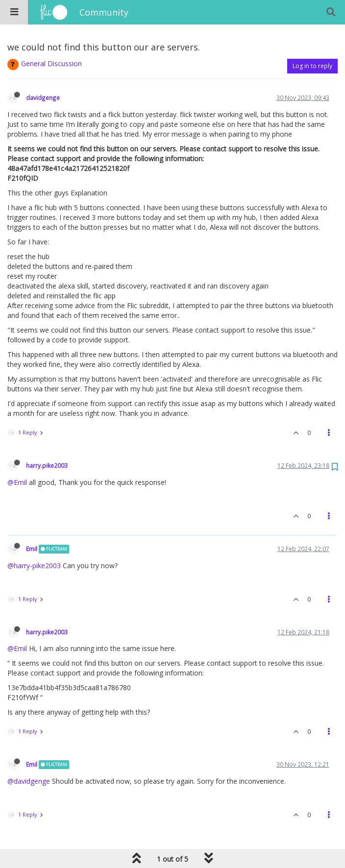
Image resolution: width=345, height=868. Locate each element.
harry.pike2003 (47, 465)
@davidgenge (29, 781)
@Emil (17, 482)
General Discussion (51, 63)
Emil (32, 549)
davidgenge (43, 97)
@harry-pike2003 (34, 566)
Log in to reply (312, 66)
